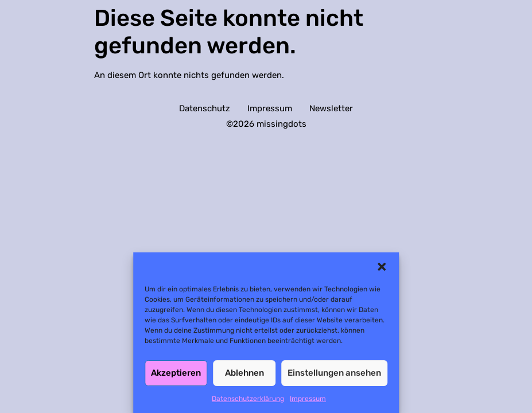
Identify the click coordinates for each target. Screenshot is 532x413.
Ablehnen (244, 373)
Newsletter (331, 108)
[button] (382, 267)
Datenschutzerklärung (248, 399)
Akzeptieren (176, 373)
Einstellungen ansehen (334, 373)
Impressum (308, 399)
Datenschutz (205, 108)
